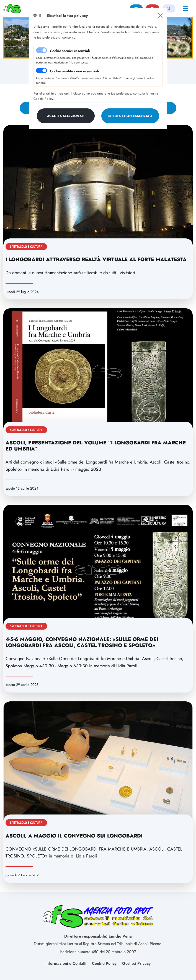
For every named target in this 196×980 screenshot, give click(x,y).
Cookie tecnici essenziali (70, 51)
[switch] (42, 70)
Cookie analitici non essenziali (74, 71)
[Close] (160, 16)
